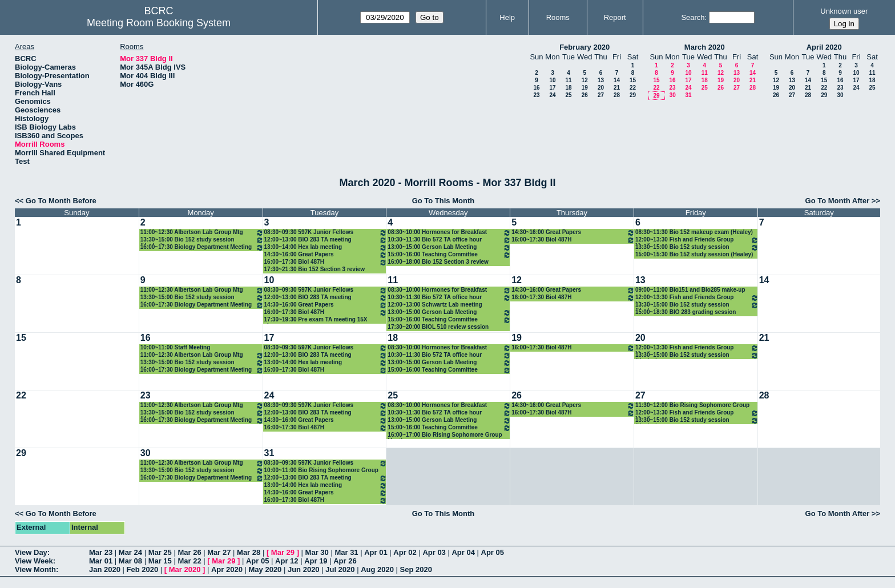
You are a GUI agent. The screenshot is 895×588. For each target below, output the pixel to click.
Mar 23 (101, 552)
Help (507, 17)
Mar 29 (283, 552)
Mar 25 (160, 552)
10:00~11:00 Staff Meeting (176, 347)
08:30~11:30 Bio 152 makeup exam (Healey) (694, 232)
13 (601, 80)
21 (617, 88)
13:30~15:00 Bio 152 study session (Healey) (202, 240)
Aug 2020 (377, 569)
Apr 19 (316, 561)
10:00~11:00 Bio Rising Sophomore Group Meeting (321, 471)
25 (568, 95)
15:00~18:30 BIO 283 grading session (686, 312)
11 (568, 80)
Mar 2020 (185, 569)
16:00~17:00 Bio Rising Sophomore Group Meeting (445, 435)
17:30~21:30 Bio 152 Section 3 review (315, 269)
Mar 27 (219, 552)
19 (585, 88)
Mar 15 (160, 561)
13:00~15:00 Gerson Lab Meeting (449, 247)
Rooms (558, 17)
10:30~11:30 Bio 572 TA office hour (449, 240)
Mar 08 (130, 561)
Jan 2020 (105, 569)
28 (617, 95)
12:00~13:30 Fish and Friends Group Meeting (697, 240)
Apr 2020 (227, 569)
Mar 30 (317, 552)
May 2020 (265, 569)
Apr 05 (493, 552)
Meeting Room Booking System (159, 23)
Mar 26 (189, 552)
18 (568, 88)
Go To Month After (838, 201)
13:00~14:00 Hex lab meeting (326, 247)
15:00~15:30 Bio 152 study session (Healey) (694, 254)
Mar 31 (346, 552)
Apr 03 (434, 552)
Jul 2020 (340, 569)
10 (552, 80)
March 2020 (705, 47)
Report (615, 17)
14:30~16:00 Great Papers (326, 255)
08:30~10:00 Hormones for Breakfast (449, 233)
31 (688, 95)
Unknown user (844, 11)
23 (536, 95)
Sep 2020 (416, 569)
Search (693, 17)
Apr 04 (463, 552)
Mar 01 (101, 561)
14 (617, 80)
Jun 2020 (304, 569)
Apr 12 (287, 561)
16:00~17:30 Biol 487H (326, 262)
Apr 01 (376, 552)
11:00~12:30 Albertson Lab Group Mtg (202, 233)
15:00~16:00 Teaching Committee (449, 255)
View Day (31, 552)
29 (633, 95)
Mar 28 (249, 552)
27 (601, 95)
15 (633, 80)
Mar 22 (189, 561)
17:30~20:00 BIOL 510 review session (438, 327)
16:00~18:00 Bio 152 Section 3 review (438, 262)
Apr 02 (405, 552)
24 (552, 95)
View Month (35, 569)
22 (633, 88)
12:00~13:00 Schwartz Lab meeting (435, 305)
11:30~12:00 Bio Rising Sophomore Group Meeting (692, 406)
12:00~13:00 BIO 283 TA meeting (326, 240)
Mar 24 (130, 552)
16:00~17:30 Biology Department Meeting (202, 247)
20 (601, 88)
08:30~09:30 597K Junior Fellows (326, 233)
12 (585, 80)
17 (552, 88)
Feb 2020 (143, 569)
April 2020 (824, 47)
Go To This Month (444, 201)
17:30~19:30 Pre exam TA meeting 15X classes (316, 320)
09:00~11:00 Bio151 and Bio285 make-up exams (690, 290)
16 (536, 88)
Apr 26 (345, 561)
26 (585, 95)
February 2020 (584, 47)
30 (673, 95)
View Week (34, 561)
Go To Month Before (61, 201)
